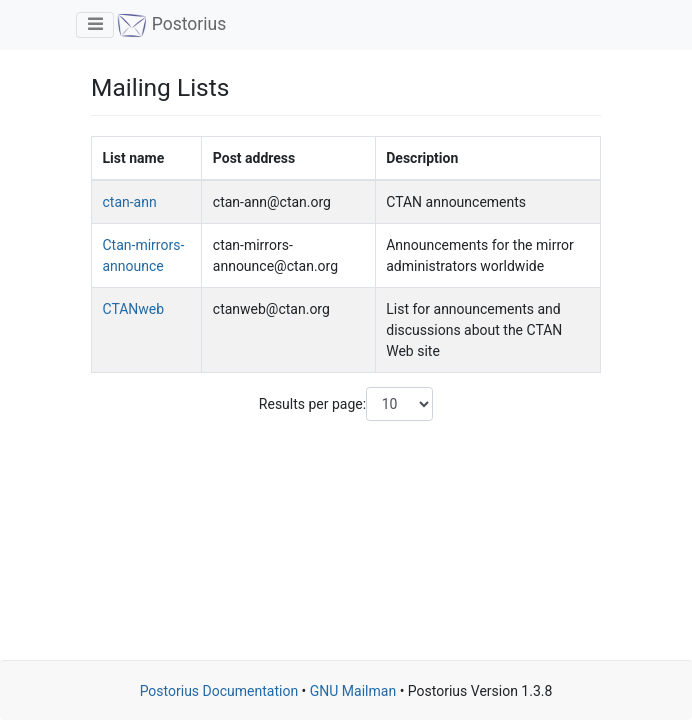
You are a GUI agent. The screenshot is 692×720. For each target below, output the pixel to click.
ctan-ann (130, 202)
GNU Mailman (353, 691)
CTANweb (134, 309)
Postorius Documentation (219, 691)
